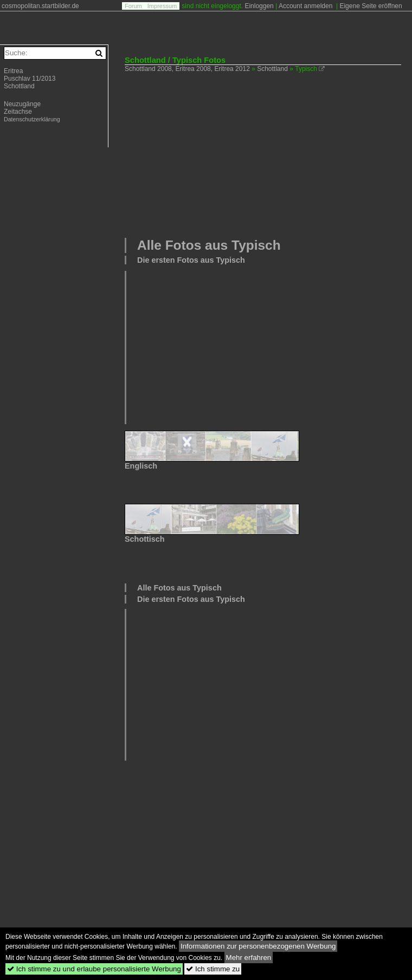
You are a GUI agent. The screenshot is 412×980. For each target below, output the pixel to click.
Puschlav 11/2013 (30, 79)
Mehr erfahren (249, 958)
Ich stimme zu (213, 969)
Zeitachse (18, 112)
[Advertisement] (268, 154)
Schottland (272, 69)
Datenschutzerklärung (32, 119)
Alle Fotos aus (209, 245)
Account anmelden (305, 6)
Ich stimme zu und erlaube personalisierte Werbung (94, 969)
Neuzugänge (22, 104)
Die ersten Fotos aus (191, 260)
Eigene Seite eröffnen (371, 6)
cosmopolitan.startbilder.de (40, 6)
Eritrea (13, 71)
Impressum (162, 6)
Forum (133, 6)
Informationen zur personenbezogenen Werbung (258, 946)
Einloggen (259, 6)
